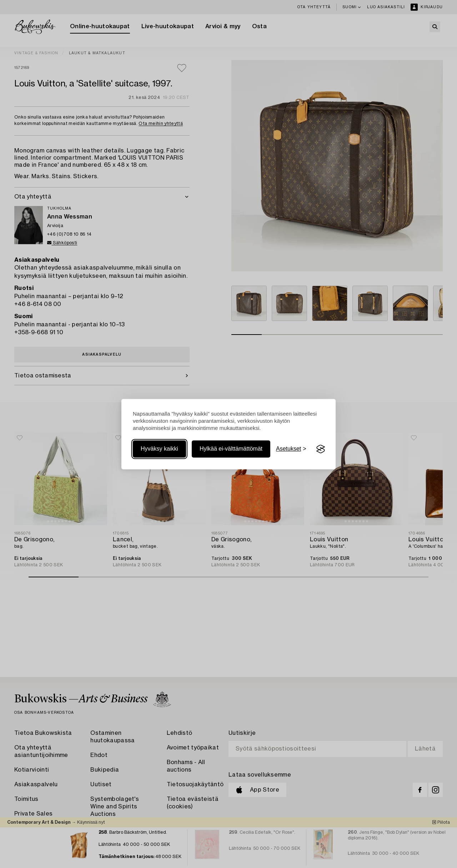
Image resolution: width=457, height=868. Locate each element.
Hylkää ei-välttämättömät (231, 449)
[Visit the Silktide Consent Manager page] (321, 449)
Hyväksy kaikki (159, 449)
